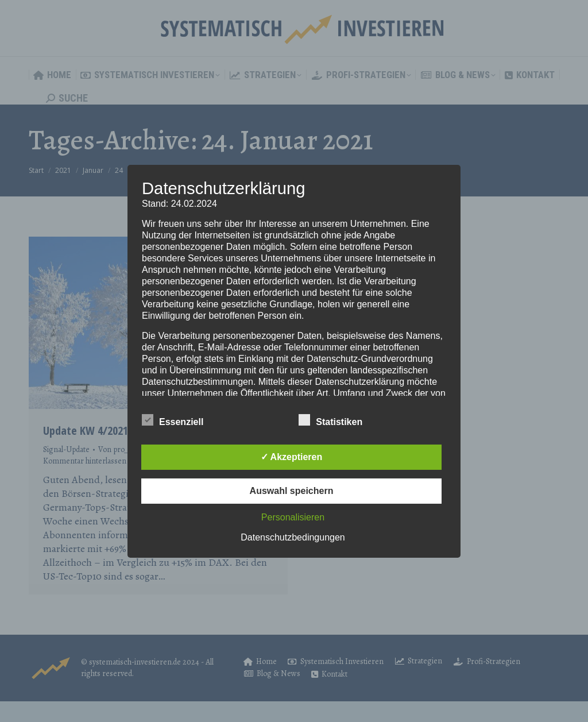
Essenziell (173, 420)
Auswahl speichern (292, 491)
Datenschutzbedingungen (293, 537)
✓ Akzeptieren (292, 457)
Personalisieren (293, 517)
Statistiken (330, 420)
